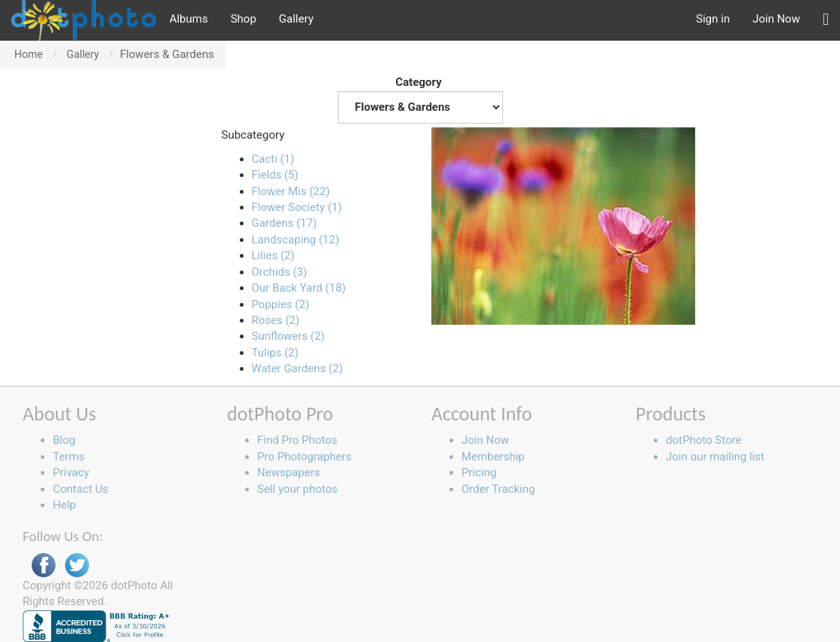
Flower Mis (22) (291, 191)
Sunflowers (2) (288, 336)
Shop (244, 19)
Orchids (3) (280, 272)
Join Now (776, 19)
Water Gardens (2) (297, 368)
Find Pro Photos (297, 440)
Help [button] (64, 505)
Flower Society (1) (297, 207)
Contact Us (81, 489)
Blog (64, 440)
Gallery (296, 19)
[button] (826, 20)
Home (29, 54)
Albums (189, 19)
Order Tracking (498, 489)
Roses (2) (276, 320)
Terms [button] (69, 457)
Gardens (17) (285, 223)
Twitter (77, 566)
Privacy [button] (71, 472)
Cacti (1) (273, 159)
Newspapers (288, 472)
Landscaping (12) (296, 240)
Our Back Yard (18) (299, 288)
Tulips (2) (276, 353)
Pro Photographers (304, 457)
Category (420, 99)
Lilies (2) (273, 255)
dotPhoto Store (704, 440)
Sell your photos (297, 489)
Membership (493, 457)
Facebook (44, 566)
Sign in (713, 19)
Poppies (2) (281, 304)
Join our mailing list (715, 457)
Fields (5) (275, 175)
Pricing (479, 472)
